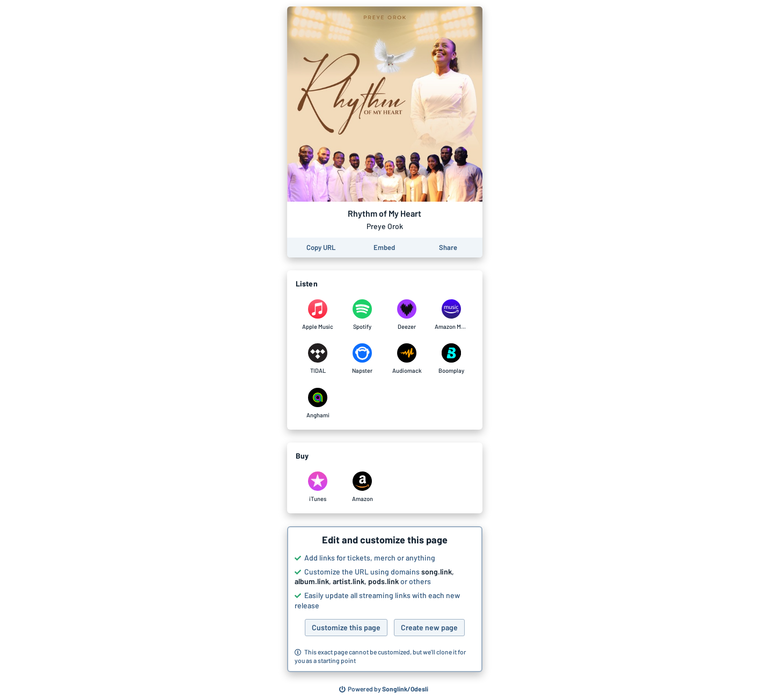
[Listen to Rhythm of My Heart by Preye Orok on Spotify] (362, 315)
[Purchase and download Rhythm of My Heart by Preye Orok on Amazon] (362, 487)
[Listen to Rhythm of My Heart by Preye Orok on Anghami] (318, 403)
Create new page (429, 627)
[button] (385, 599)
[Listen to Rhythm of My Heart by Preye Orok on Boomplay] (452, 359)
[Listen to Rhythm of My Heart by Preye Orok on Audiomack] (407, 359)
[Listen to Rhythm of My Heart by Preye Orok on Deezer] (407, 315)
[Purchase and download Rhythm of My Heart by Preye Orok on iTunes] (318, 487)
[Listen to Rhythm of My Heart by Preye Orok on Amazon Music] (452, 315)
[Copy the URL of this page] (321, 248)
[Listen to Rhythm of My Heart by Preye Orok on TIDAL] (318, 359)
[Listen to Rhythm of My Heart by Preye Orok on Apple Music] (318, 315)
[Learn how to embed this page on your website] (384, 248)
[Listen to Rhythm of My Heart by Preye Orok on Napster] (362, 359)
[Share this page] (448, 248)
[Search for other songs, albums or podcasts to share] (384, 689)
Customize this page (346, 627)
